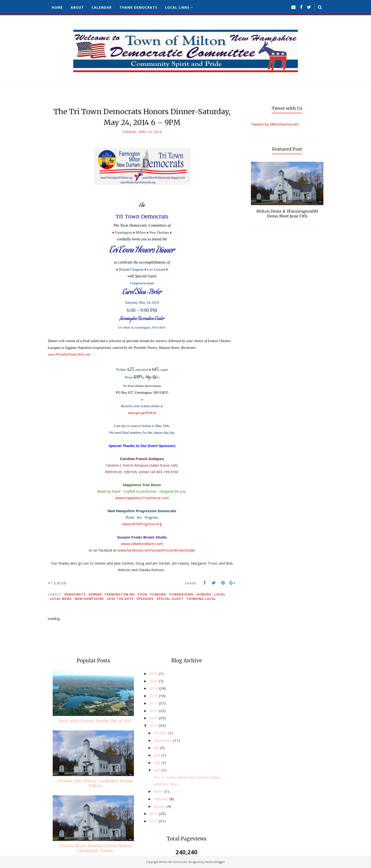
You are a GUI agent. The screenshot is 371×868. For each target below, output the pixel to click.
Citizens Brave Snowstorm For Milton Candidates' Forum (95, 848)
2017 (154, 703)
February (161, 799)
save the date (120, 599)
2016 (154, 711)
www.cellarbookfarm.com (142, 544)
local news (61, 599)
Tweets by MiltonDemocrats (275, 124)
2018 (154, 696)
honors (204, 594)
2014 (154, 725)
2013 (154, 813)
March (159, 791)
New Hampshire (89, 599)
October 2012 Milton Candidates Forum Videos (95, 783)
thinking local (201, 599)
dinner (95, 594)
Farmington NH (120, 594)
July (157, 748)
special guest (170, 599)
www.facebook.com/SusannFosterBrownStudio (156, 550)
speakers (145, 599)
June (157, 755)
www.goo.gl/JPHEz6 (142, 413)
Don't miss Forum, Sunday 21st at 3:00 (95, 721)
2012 (154, 821)
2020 (154, 681)
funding (158, 594)
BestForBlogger (215, 862)
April (158, 770)
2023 (154, 673)
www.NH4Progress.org (142, 524)
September (163, 740)
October (161, 733)
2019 (154, 688)
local (220, 594)
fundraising (182, 594)
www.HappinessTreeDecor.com (142, 498)
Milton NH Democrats (173, 862)
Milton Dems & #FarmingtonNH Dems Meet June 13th (287, 214)
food (143, 594)
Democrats (75, 594)
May (157, 763)
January (160, 806)
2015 (154, 718)
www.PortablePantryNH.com (69, 354)
